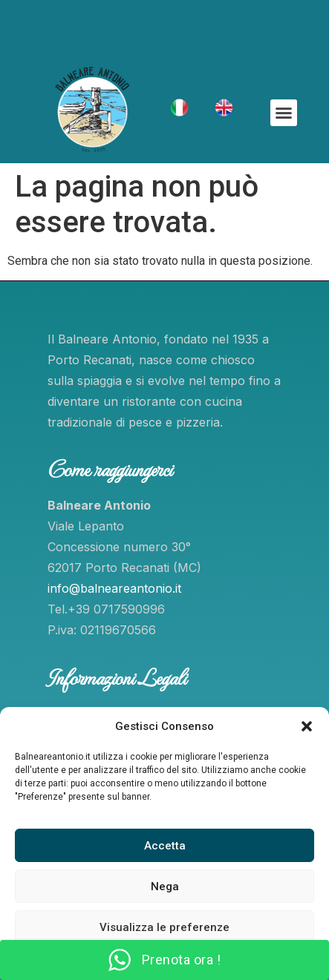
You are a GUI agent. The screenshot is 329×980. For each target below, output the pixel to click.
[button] (307, 726)
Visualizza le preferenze (164, 927)
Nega (165, 887)
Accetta (165, 846)
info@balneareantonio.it (114, 588)
